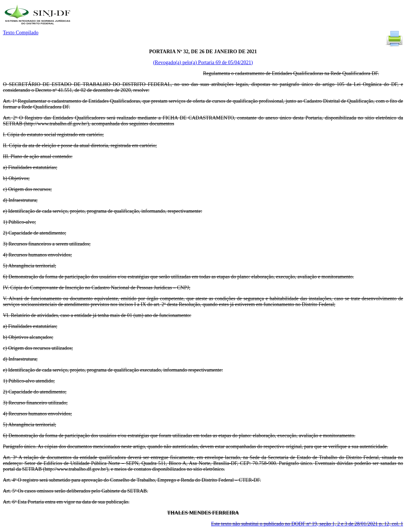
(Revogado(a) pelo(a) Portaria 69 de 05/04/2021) (203, 62)
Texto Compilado (21, 33)
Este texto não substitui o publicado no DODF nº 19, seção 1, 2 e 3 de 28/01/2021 (307, 524)
